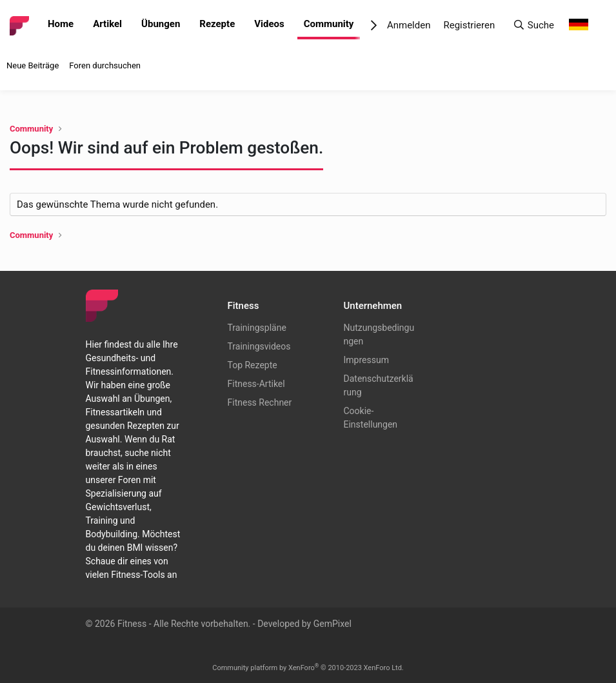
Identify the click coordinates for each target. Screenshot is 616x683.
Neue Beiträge (33, 65)
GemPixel (333, 624)
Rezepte (217, 24)
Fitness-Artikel (256, 384)
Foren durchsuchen (105, 65)
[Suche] (533, 25)
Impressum (366, 360)
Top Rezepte (253, 365)
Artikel (107, 24)
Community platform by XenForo (308, 668)
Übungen (161, 24)
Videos (269, 24)
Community (329, 24)
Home (61, 24)
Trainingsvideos (259, 346)
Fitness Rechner (260, 402)
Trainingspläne (257, 328)
